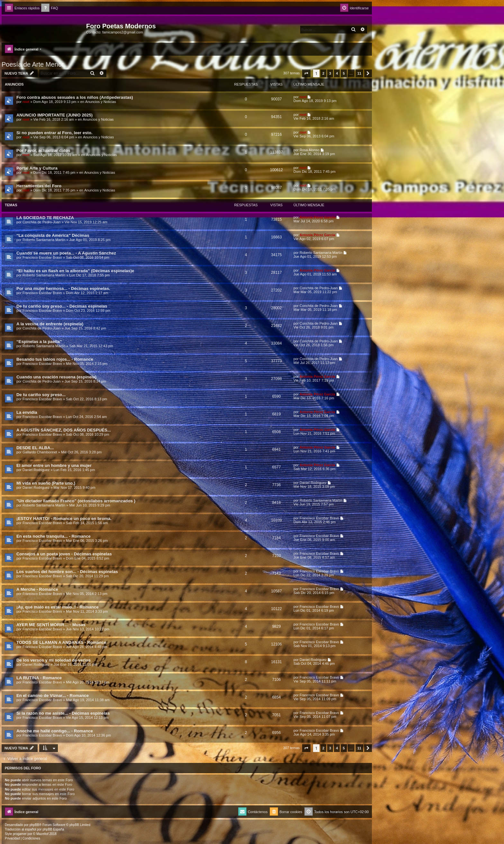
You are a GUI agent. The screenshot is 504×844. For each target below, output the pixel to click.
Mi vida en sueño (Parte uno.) (46, 483)
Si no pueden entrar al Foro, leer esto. (54, 133)
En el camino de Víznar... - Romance (53, 696)
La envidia (27, 412)
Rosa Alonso (310, 150)
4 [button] (337, 73)
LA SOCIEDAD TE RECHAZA (45, 218)
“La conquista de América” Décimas (53, 235)
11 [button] (359, 73)
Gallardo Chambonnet (40, 452)
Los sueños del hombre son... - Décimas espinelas (67, 572)
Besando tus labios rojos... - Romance (55, 359)
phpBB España (53, 829)
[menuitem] (50, 8)
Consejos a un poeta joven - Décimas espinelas (64, 554)
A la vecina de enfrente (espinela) (50, 324)
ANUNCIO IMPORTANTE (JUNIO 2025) (54, 115)
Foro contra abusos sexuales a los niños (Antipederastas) (75, 97)
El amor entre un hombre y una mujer (54, 465)
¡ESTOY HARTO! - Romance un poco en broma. (64, 519)
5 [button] (344, 73)
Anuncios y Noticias (101, 102)
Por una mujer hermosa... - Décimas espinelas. (63, 288)
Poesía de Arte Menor (33, 64)
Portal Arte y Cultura (37, 168)
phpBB (34, 825)
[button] (306, 73)
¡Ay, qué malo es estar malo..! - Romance (58, 607)
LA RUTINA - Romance (39, 678)
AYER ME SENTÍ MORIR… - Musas (51, 625)
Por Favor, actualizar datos (43, 150)
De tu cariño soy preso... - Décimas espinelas (62, 306)
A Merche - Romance (37, 589)
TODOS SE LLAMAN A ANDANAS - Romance (61, 642)
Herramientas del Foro (39, 186)
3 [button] (330, 73)
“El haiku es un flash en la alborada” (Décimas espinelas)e (75, 271)
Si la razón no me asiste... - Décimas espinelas (63, 713)
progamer (20, 834)
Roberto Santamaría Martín (44, 240)
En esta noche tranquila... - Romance (54, 536)
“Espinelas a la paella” (39, 342)
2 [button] (323, 73)
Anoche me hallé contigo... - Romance (55, 731)
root (26, 102)
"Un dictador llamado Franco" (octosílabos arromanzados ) (76, 501)
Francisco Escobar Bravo (42, 257)
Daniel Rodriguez (36, 470)
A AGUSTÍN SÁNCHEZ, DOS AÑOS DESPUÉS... (64, 430)
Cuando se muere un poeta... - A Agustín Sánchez (66, 253)
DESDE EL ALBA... (35, 448)
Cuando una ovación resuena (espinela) (56, 377)
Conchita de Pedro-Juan (42, 222)
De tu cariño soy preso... (41, 395)
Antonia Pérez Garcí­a (317, 217)
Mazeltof (42, 834)
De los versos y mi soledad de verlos (54, 660)
